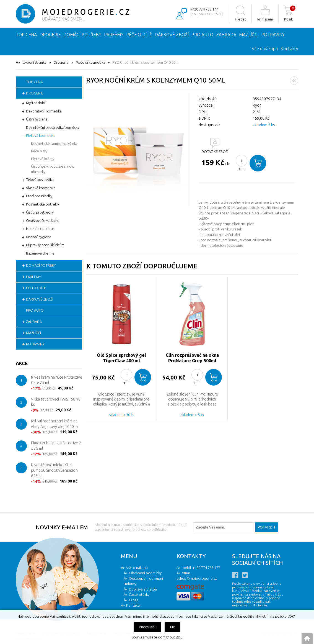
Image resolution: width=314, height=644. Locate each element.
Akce (22, 363)
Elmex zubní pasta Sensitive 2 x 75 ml (56, 446)
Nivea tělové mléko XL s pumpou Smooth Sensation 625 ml (54, 470)
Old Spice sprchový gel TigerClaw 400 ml (121, 358)
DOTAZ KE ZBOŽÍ (215, 152)
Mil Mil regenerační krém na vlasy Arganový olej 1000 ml (55, 424)
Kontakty (289, 48)
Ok (172, 627)
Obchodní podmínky (145, 573)
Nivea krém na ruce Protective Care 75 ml (57, 380)
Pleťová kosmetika (90, 62)
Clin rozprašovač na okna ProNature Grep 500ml (192, 358)
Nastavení (147, 627)
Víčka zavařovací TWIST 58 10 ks (56, 402)
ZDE (179, 637)
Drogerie (61, 62)
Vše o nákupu (265, 48)
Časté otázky (139, 594)
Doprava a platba (143, 589)
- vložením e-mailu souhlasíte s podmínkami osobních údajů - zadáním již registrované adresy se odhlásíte (140, 527)
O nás (133, 600)
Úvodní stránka (35, 62)
